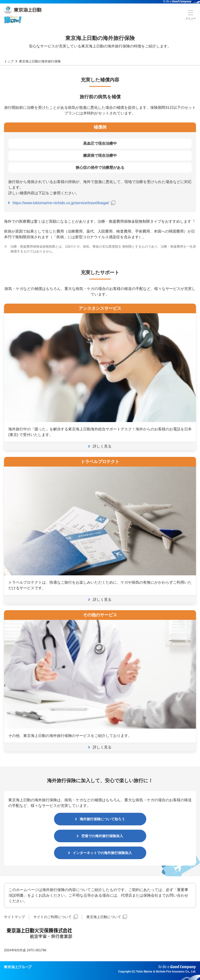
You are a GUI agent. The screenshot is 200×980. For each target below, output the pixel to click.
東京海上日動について (107, 917)
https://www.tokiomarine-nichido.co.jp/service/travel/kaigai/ (64, 203)
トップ (9, 61)
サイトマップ (14, 917)
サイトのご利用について (56, 917)
